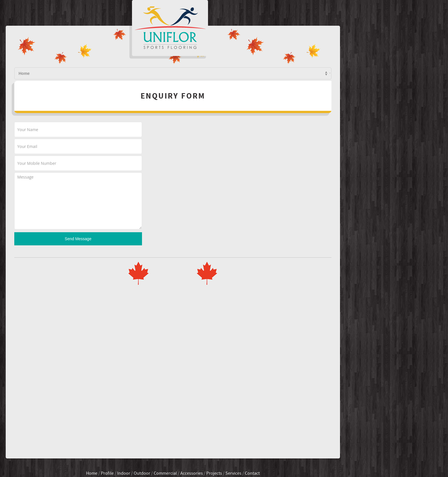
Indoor (175, 454)
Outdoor (193, 454)
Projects (238, 74)
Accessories (243, 454)
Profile (171, 74)
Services (269, 74)
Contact (299, 74)
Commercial (216, 454)
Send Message (129, 260)
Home (146, 74)
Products (204, 74)
